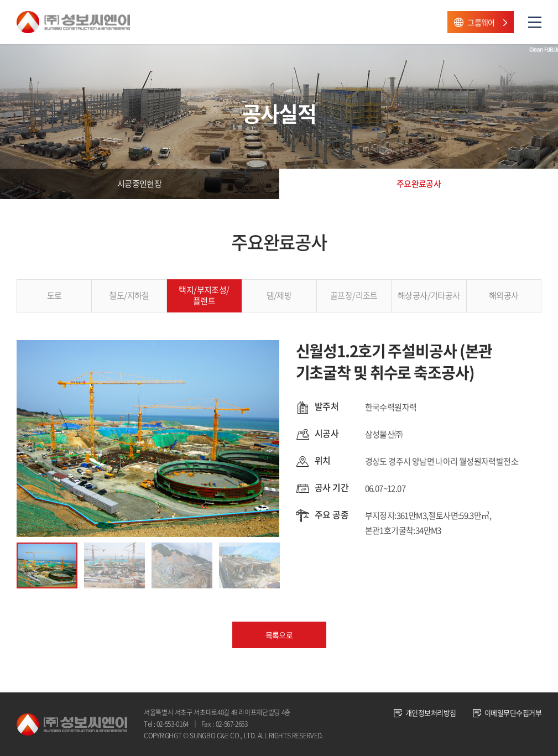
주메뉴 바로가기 (0, 0)
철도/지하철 (129, 295)
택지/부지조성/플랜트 (204, 295)
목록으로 (279, 635)
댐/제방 (279, 295)
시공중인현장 (139, 184)
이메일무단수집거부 (513, 713)
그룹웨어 (481, 22)
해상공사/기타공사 (429, 295)
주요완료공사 (419, 184)
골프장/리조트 (354, 295)
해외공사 (504, 295)
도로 (54, 295)
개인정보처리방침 (431, 713)
